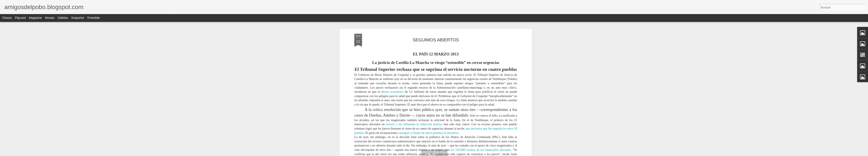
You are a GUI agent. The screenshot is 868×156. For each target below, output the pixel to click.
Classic (7, 18)
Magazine (35, 18)
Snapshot (78, 18)
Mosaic (50, 18)
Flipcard (20, 18)
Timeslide (93, 18)
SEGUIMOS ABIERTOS (436, 40)
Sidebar (63, 18)
